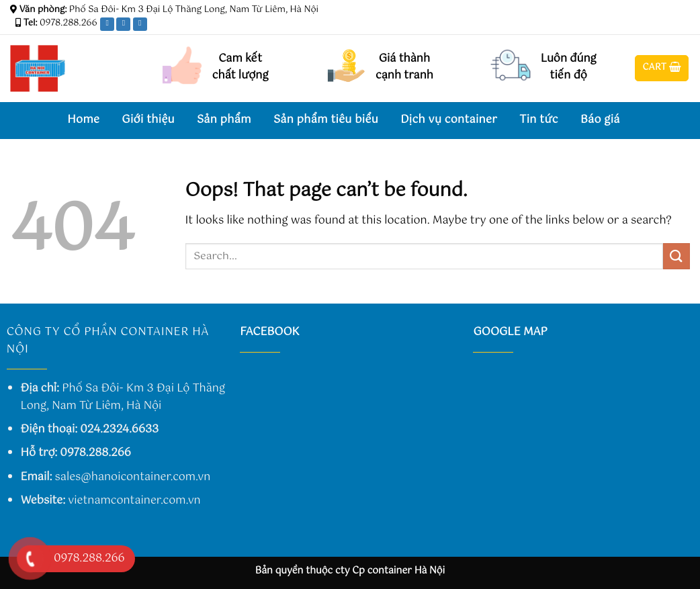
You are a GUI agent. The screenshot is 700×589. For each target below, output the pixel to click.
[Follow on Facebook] (645, 26)
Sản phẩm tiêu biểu (326, 120)
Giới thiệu (148, 120)
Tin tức (539, 120)
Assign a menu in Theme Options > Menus (534, 10)
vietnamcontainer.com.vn (134, 501)
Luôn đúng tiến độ (569, 67)
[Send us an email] (683, 26)
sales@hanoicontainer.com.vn (133, 477)
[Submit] (676, 256)
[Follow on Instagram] (658, 26)
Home (83, 120)
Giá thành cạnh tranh (404, 67)
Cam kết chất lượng (240, 67)
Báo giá (600, 120)
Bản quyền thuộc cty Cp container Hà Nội (350, 571)
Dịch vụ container (449, 120)
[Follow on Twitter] (670, 26)
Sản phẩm (224, 120)
